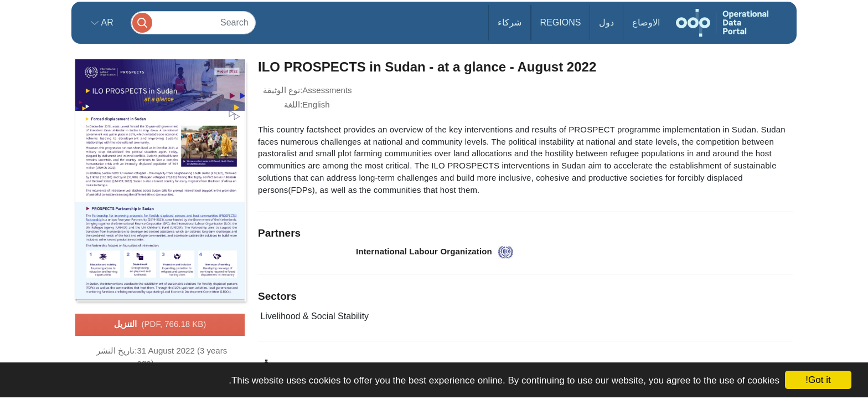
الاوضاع (646, 22)
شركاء (510, 22)
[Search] (193, 22)
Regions (561, 22)
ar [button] (106, 22)
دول (606, 22)
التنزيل (160, 325)
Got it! (818, 380)
